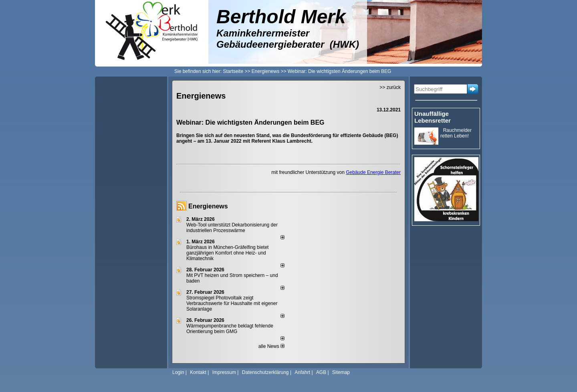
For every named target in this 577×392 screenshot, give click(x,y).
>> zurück (390, 87)
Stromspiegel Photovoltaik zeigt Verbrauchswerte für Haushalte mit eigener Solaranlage (232, 303)
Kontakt (198, 372)
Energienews (208, 206)
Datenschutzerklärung (265, 372)
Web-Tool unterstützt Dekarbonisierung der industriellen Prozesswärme (232, 228)
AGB (321, 372)
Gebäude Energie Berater (373, 172)
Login (178, 372)
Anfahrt (302, 372)
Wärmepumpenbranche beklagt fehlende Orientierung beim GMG (230, 329)
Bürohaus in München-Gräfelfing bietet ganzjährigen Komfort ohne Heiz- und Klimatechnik (227, 253)
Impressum (224, 372)
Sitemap (341, 372)
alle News (271, 346)
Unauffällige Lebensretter (433, 117)
